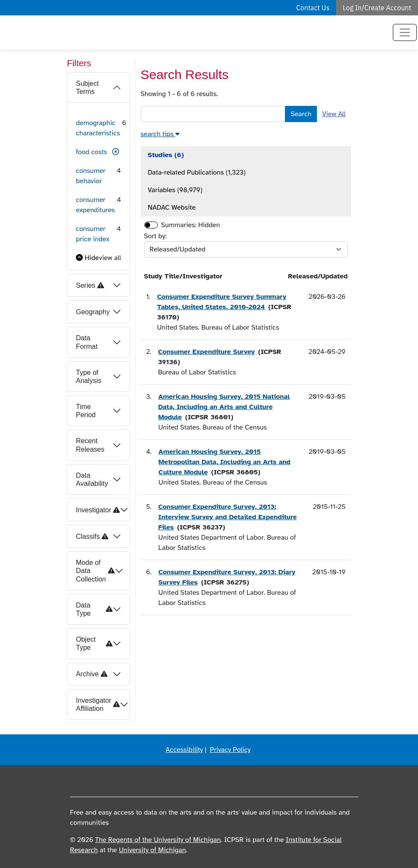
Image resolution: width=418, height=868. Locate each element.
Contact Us (313, 8)
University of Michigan (152, 850)
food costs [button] (91, 152)
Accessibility (184, 750)
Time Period (86, 411)
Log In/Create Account (377, 8)
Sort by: (155, 236)
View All (334, 114)
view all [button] (110, 258)
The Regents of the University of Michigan (158, 840)
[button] (116, 152)
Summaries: (179, 225)
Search (301, 114)
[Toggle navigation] (405, 32)
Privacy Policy (230, 750)
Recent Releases (90, 445)
